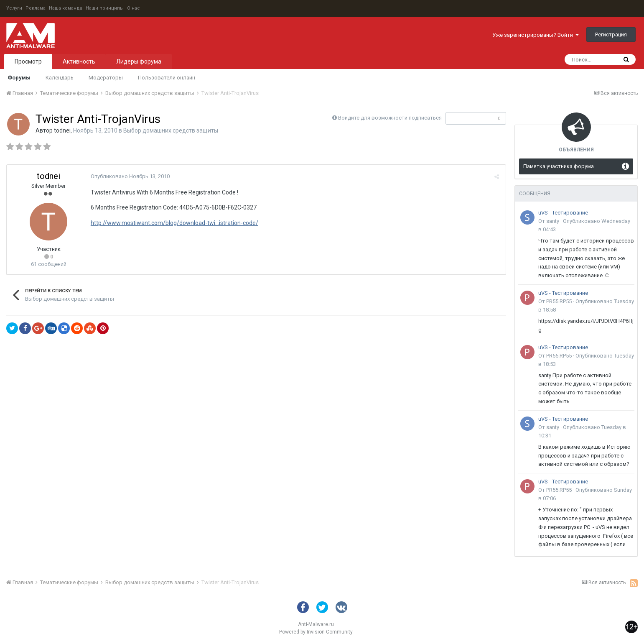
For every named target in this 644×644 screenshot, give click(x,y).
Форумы (19, 78)
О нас (134, 8)
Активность (79, 61)
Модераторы (106, 78)
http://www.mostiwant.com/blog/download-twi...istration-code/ (174, 223)
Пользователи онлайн (167, 78)
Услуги (14, 8)
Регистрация (611, 34)
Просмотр (28, 61)
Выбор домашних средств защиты (171, 130)
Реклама (36, 8)
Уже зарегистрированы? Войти (536, 35)
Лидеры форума (139, 61)
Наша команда (66, 8)
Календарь (60, 78)
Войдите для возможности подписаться (390, 118)
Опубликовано (130, 176)
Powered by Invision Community (316, 632)
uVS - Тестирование (563, 213)
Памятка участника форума (559, 166)
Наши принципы (105, 8)
